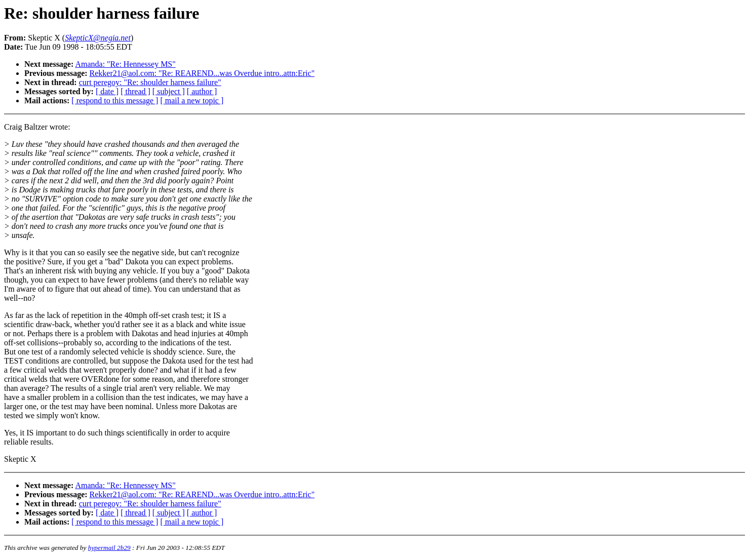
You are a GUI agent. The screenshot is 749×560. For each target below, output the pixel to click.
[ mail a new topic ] (192, 101)
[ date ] (107, 91)
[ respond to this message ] (115, 101)
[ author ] (202, 91)
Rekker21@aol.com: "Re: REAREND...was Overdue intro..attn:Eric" (202, 73)
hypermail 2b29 (109, 548)
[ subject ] (169, 91)
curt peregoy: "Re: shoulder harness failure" (150, 82)
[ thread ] (135, 91)
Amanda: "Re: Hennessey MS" (125, 64)
